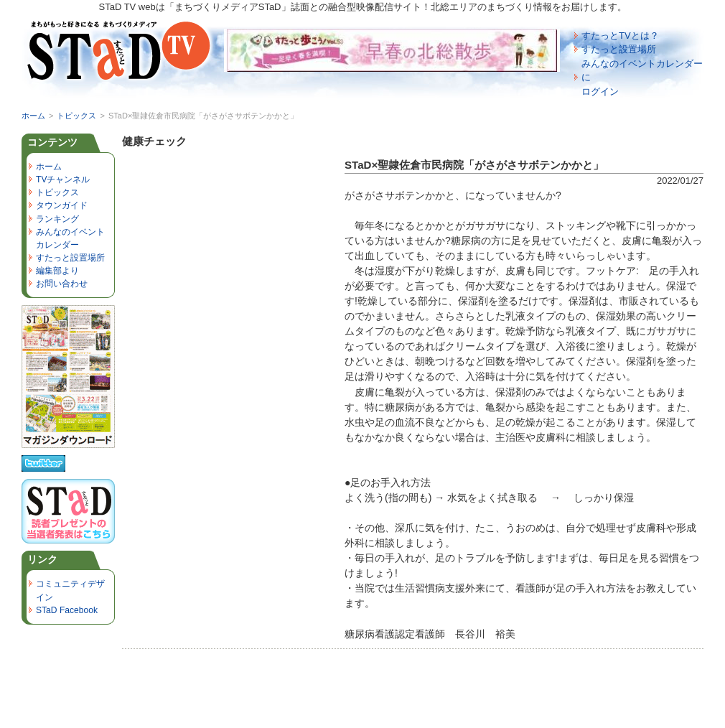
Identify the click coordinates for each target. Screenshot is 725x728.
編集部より (57, 271)
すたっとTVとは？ (620, 36)
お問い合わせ (62, 284)
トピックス (76, 116)
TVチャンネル (63, 179)
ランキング (57, 219)
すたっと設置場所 (619, 49)
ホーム (33, 116)
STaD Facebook (67, 610)
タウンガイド (62, 205)
